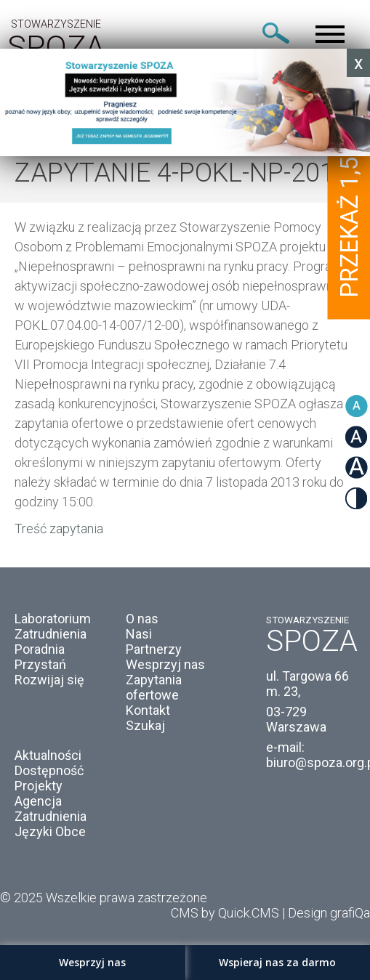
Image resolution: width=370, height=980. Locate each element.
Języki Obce (50, 831)
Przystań (40, 664)
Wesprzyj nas (165, 664)
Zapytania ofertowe (154, 687)
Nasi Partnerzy (154, 641)
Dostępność (49, 770)
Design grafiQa (329, 913)
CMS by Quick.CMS (225, 913)
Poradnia (40, 649)
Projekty (39, 786)
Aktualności (48, 755)
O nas (142, 619)
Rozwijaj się (49, 680)
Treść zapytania (59, 529)
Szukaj (145, 725)
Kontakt (148, 710)
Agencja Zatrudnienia (51, 809)
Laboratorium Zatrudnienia (53, 626)
